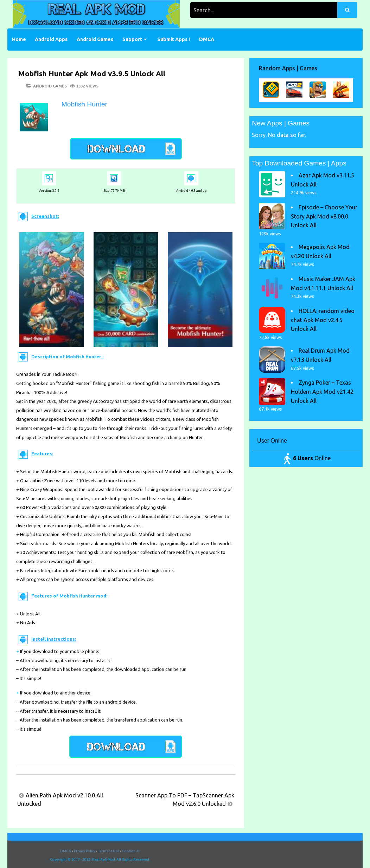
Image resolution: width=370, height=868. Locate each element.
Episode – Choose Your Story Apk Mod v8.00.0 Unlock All (324, 216)
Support (132, 39)
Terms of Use (109, 851)
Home (19, 39)
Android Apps (51, 39)
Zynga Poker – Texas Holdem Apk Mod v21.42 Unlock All (322, 391)
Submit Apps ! (174, 39)
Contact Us (131, 851)
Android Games (95, 39)
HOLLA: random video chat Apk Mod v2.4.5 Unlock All (323, 320)
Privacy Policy (85, 851)
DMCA (207, 39)
